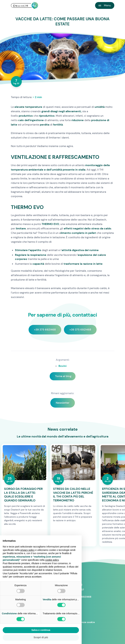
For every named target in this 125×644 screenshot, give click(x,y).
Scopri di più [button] (41, 637)
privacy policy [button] (28, 550)
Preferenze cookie (84, 622)
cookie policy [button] (52, 560)
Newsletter (63, 403)
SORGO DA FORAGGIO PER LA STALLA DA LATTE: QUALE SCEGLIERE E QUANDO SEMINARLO (23, 495)
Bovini (62, 366)
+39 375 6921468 (45, 330)
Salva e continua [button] (41, 630)
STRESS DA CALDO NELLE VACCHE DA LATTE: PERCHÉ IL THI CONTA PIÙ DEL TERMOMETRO (73, 495)
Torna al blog (63, 376)
